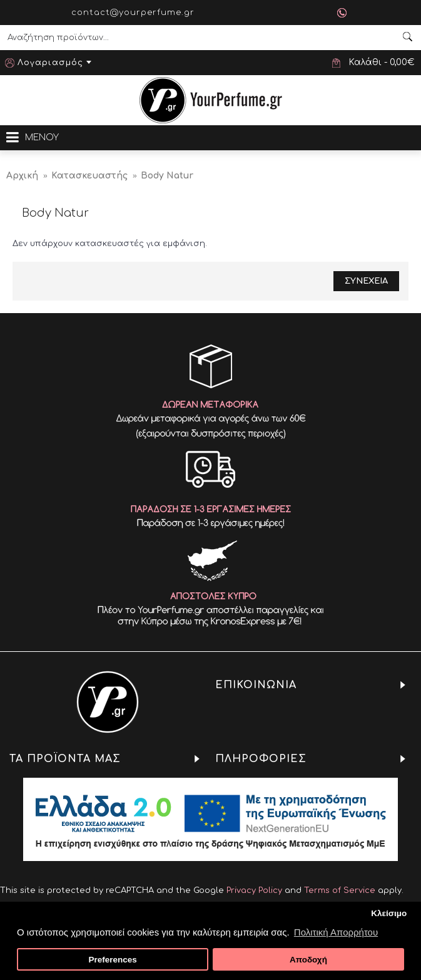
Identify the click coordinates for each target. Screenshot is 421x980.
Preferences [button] (112, 960)
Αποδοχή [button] (308, 960)
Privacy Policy (254, 890)
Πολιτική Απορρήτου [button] (336, 932)
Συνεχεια (366, 281)
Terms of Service (340, 890)
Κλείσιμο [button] (389, 913)
